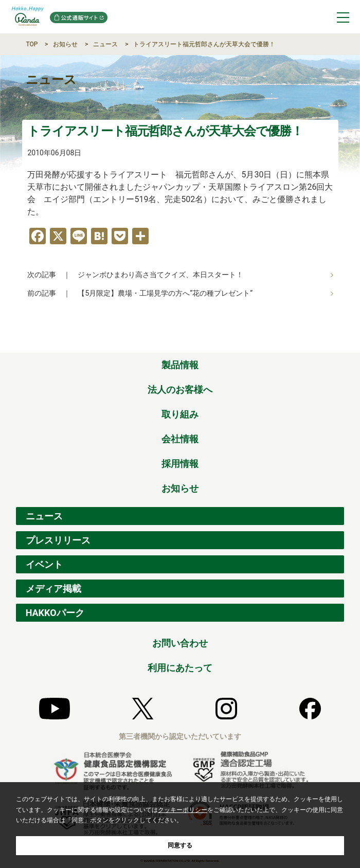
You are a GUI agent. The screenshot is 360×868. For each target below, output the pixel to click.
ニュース (105, 44)
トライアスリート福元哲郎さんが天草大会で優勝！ (204, 44)
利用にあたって (180, 668)
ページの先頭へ (337, 341)
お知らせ (65, 44)
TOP (32, 44)
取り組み (180, 414)
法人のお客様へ (180, 390)
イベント (44, 564)
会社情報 (180, 439)
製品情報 (180, 365)
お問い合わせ (180, 643)
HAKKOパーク (55, 613)
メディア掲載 (53, 589)
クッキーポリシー (183, 810)
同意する (180, 845)
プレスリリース (58, 540)
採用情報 (180, 464)
